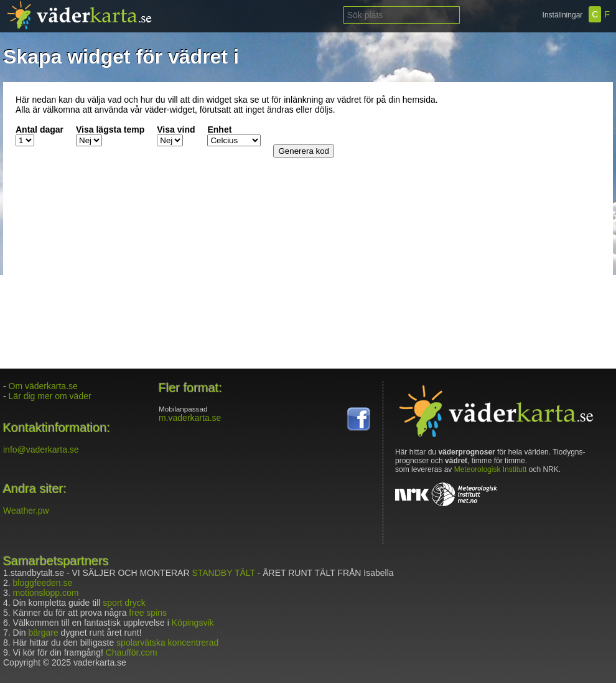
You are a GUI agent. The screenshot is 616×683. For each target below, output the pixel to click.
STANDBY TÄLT (223, 573)
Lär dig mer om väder (50, 396)
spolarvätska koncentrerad (167, 643)
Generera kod (304, 151)
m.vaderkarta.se (190, 418)
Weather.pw (26, 511)
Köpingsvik (193, 623)
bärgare (43, 633)
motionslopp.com (46, 593)
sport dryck (124, 603)
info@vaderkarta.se (41, 450)
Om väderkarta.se (43, 386)
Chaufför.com (132, 652)
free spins (148, 613)
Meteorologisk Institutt (491, 469)
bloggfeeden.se (43, 583)
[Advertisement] (523, 172)
